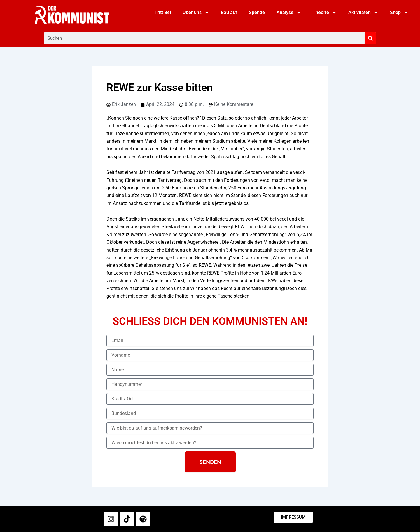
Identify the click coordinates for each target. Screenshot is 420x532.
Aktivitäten (363, 13)
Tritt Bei (163, 12)
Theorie (325, 13)
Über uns (196, 13)
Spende (257, 12)
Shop (399, 13)
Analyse (289, 13)
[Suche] (370, 38)
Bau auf (229, 12)
